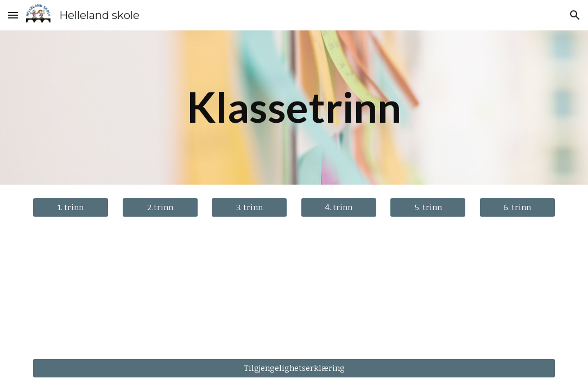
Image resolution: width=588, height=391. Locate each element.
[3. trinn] (249, 207)
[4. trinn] (339, 207)
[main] (294, 108)
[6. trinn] (517, 207)
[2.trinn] (160, 207)
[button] (13, 15)
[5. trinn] (428, 207)
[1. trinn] (71, 207)
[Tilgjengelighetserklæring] (294, 368)
